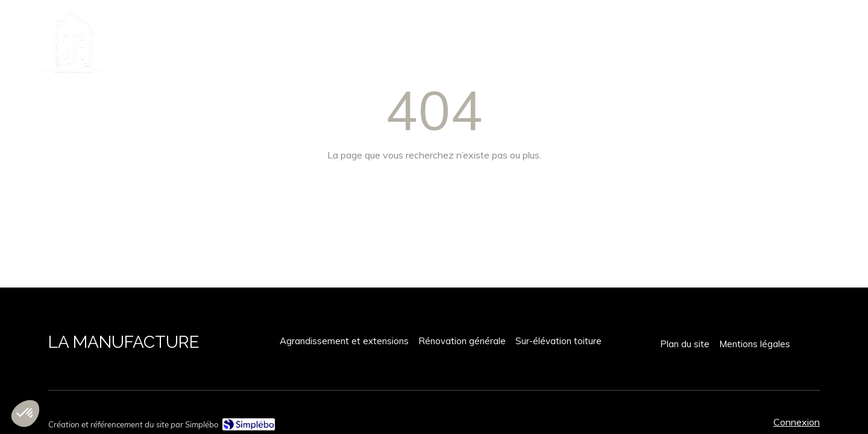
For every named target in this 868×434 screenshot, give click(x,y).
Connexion (797, 422)
